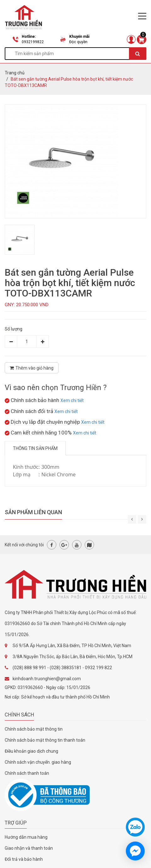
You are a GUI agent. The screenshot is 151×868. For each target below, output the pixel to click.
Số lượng (14, 329)
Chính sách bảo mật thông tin (34, 729)
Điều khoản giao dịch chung (31, 751)
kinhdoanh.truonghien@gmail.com (47, 679)
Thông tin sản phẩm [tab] (35, 448)
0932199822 (33, 42)
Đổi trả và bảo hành (24, 859)
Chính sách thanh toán (27, 773)
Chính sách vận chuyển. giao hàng (38, 762)
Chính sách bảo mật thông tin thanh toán (45, 740)
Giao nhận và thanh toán (29, 848)
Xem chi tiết (72, 400)
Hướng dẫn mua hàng (26, 837)
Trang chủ (15, 73)
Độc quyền (78, 42)
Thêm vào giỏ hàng (32, 368)
